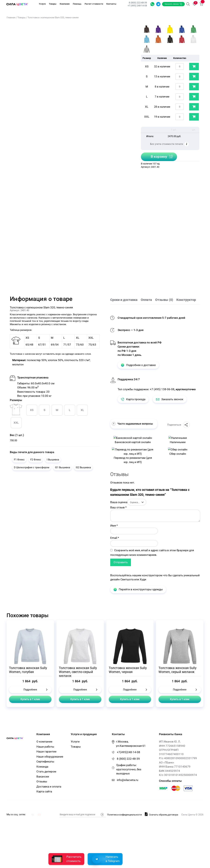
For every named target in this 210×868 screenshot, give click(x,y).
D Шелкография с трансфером (32, 467)
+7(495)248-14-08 (128, 752)
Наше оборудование (50, 757)
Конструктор (186, 300)
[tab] (126, 300)
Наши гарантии (46, 752)
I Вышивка (53, 460)
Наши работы (45, 747)
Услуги (42, 4)
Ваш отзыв (118, 507)
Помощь (77, 4)
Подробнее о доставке (138, 365)
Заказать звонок (173, 4)
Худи (143, 579)
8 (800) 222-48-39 (138, 3)
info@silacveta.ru (127, 780)
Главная (11, 18)
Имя (114, 526)
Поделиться (178, 425)
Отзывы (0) (164, 300)
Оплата (146, 300)
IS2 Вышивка (83, 467)
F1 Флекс (19, 460)
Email (115, 538)
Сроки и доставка (124, 300)
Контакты (111, 4)
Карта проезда (133, 399)
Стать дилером (46, 772)
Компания (65, 4)
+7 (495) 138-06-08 (162, 389)
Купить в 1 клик (30, 699)
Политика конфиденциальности (124, 815)
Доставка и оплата (49, 787)
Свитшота (127, 579)
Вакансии (43, 777)
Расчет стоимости (94, 4)
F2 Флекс (36, 460)
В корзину (159, 157)
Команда (42, 767)
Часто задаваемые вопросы (132, 424)
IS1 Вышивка (63, 467)
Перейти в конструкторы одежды (138, 589)
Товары (53, 4)
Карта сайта (44, 792)
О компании (44, 742)
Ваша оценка (119, 502)
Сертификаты (45, 762)
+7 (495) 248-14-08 (137, 6)
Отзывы (42, 782)
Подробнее (30, 690)
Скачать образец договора (162, 814)
